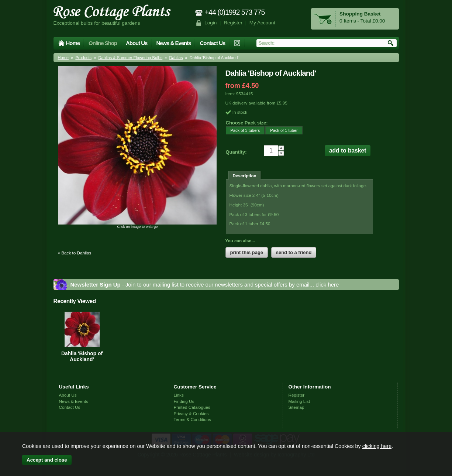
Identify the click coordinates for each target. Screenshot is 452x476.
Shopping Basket (360, 14)
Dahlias (176, 58)
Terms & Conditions (192, 419)
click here (327, 285)
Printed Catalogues (192, 407)
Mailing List (299, 401)
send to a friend (294, 252)
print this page (247, 252)
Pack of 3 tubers (243, 130)
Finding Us (184, 401)
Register (233, 23)
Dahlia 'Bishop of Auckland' (82, 356)
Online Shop (103, 43)
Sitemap (296, 407)
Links (179, 395)
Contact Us (212, 43)
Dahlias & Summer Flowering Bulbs (130, 58)
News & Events (173, 43)
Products (83, 58)
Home (73, 43)
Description (244, 176)
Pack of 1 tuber (281, 130)
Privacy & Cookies (191, 413)
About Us (137, 43)
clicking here (377, 446)
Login (211, 23)
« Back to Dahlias (75, 253)
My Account (263, 23)
